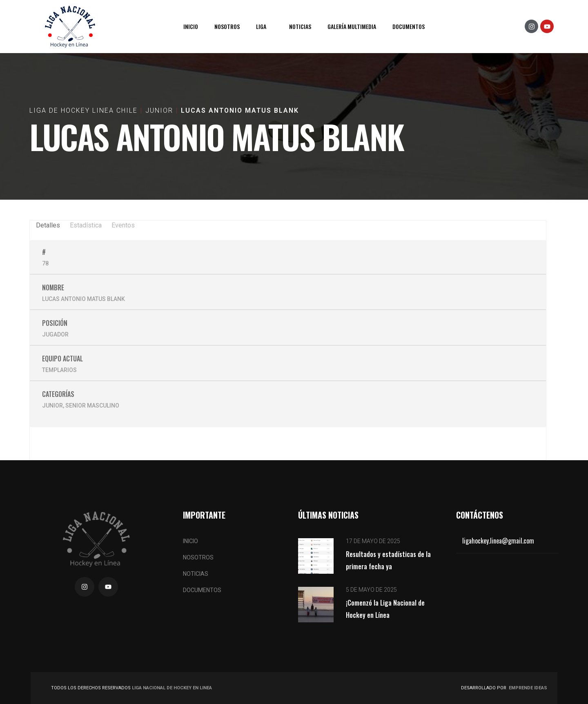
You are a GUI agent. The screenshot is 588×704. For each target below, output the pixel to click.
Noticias (300, 26)
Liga (261, 26)
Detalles (48, 225)
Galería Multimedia (352, 26)
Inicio (191, 26)
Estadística (86, 225)
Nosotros (227, 26)
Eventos (123, 225)
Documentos (409, 26)
